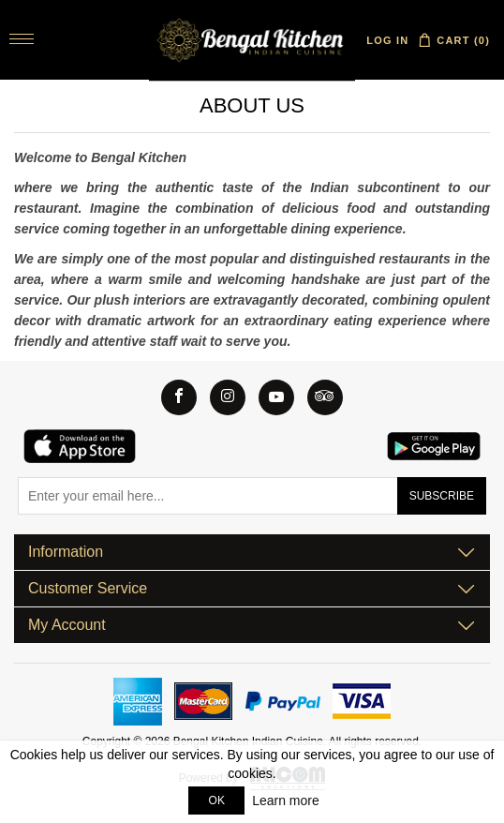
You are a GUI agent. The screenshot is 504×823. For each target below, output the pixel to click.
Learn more (286, 801)
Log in (387, 40)
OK (217, 801)
